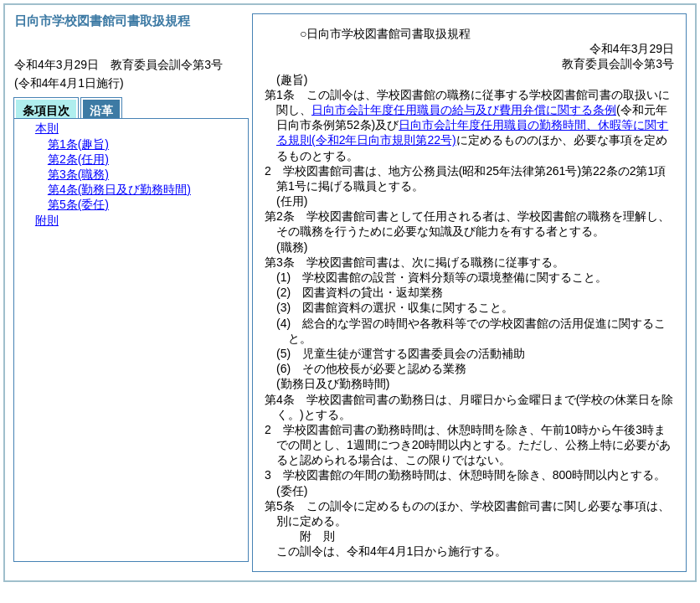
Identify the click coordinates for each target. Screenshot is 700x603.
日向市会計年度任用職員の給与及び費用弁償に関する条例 (464, 110)
